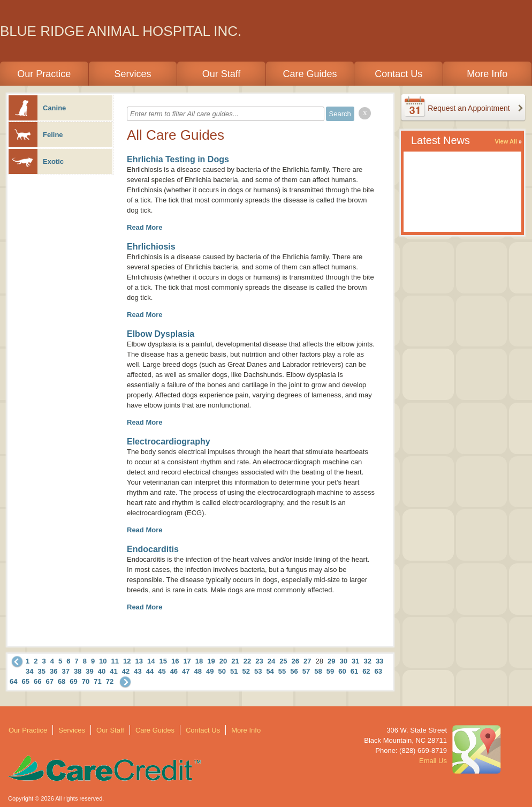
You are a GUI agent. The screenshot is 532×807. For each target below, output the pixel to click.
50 (222, 671)
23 (259, 661)
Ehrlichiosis (151, 247)
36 (54, 671)
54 (270, 671)
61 (354, 671)
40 (102, 671)
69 (73, 681)
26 (295, 661)
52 (246, 671)
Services (132, 74)
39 (89, 671)
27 (307, 661)
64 (13, 681)
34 (29, 671)
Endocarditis (153, 549)
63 (378, 671)
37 (65, 671)
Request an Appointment (469, 108)
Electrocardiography (169, 442)
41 (113, 671)
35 (41, 671)
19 (211, 661)
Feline (36, 135)
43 (138, 671)
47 (186, 671)
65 (25, 681)
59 (330, 671)
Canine (37, 108)
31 (355, 661)
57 (306, 671)
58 (318, 671)
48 (198, 671)
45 (162, 671)
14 (151, 661)
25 (283, 661)
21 (235, 661)
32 (367, 661)
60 (342, 671)
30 (343, 661)
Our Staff (222, 74)
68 (62, 681)
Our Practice (44, 74)
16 (175, 661)
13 (139, 661)
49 (210, 671)
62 (366, 671)
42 (126, 671)
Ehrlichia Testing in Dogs (178, 159)
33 (379, 661)
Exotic (36, 161)
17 (187, 661)
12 (127, 661)
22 (247, 661)
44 (150, 671)
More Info (487, 74)
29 (331, 661)
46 (174, 671)
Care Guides (310, 74)
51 (234, 671)
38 (78, 671)
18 (199, 661)
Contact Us (398, 74)
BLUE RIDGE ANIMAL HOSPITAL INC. (121, 31)
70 (86, 681)
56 (294, 671)
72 (110, 681)
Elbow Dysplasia (161, 334)
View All (506, 141)
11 (115, 661)
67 (49, 681)
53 (258, 671)
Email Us (433, 761)
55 (282, 671)
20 (223, 661)
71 (97, 681)
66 (37, 681)
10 (103, 661)
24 (271, 661)
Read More (145, 227)
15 (163, 661)
